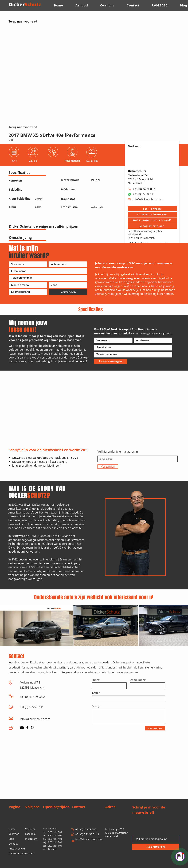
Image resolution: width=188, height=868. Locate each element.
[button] (152, 209)
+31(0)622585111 (144, 194)
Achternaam (138, 680)
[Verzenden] (68, 292)
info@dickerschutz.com (148, 199)
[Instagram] (33, 728)
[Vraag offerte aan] (152, 226)
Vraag (96, 706)
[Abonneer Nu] (156, 847)
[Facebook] (27, 728)
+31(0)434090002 (144, 189)
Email (95, 693)
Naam (95, 680)
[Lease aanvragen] (111, 361)
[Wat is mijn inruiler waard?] (152, 220)
